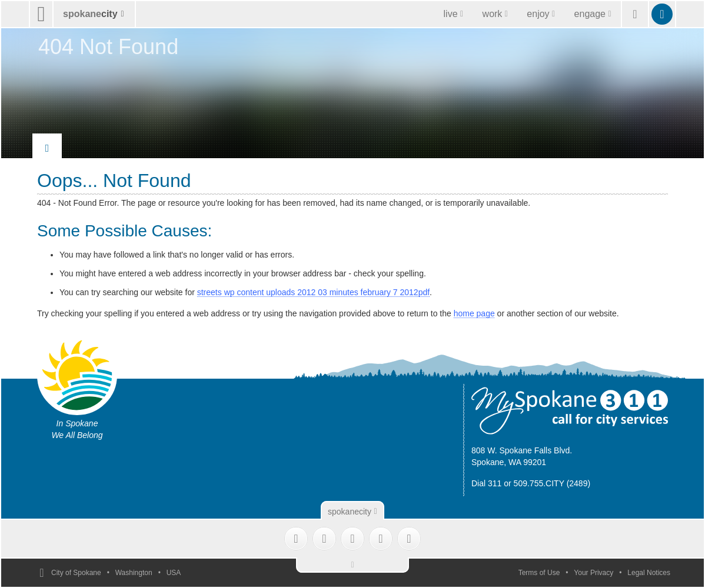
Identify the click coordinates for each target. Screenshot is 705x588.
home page (474, 313)
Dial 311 (486, 483)
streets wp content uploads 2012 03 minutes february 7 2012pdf (313, 292)
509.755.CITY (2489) (552, 483)
